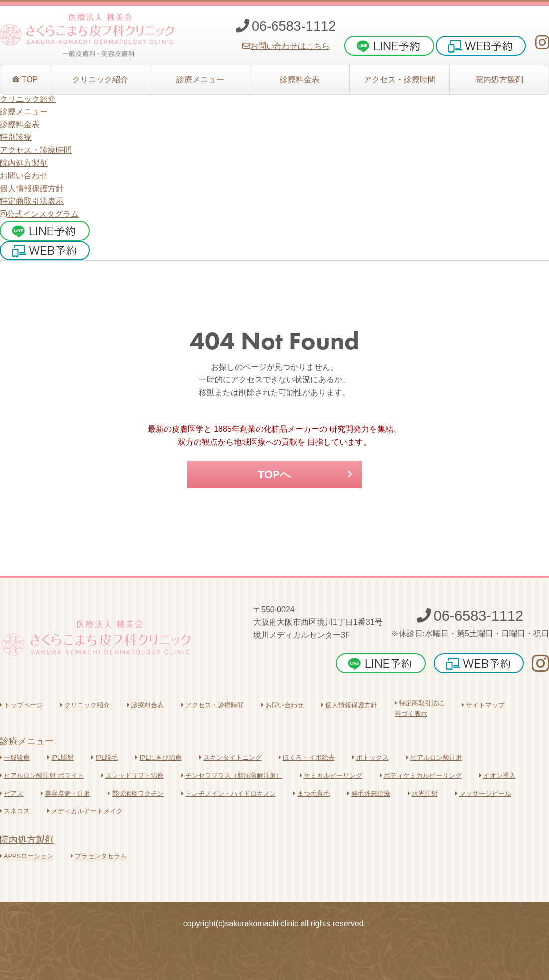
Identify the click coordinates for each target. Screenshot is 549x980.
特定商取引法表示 (32, 201)
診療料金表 (145, 705)
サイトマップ (483, 705)
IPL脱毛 (105, 758)
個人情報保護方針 (32, 188)
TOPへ (274, 474)
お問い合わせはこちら (286, 46)
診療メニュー (27, 741)
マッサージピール (483, 794)
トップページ (21, 705)
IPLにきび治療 (158, 758)
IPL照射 (61, 758)
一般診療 (15, 758)
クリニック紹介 (85, 705)
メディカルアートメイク (85, 811)
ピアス (12, 794)
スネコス (15, 811)
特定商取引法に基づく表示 (419, 708)
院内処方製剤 (27, 840)
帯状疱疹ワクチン (136, 794)
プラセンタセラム (99, 856)
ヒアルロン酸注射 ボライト (42, 776)
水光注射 (423, 794)
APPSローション (27, 856)
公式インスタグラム (39, 214)
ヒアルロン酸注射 (434, 758)
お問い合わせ (24, 175)
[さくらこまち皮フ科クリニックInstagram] (542, 43)
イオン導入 (497, 776)
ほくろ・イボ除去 (307, 758)
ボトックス (371, 758)
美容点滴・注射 (66, 794)
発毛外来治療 (369, 794)
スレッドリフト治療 (133, 776)
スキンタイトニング (230, 758)
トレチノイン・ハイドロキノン (229, 794)
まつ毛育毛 (312, 794)
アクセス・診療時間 (212, 705)
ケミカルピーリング (331, 776)
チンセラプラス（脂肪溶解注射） (232, 776)
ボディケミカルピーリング (421, 776)
